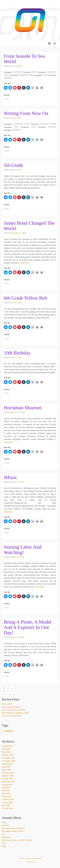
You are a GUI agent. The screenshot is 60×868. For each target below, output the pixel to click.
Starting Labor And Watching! (23, 550)
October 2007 (7, 779)
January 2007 (7, 802)
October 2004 (7, 808)
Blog (4, 846)
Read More (25, 263)
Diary (4, 843)
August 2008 (7, 764)
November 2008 (9, 761)
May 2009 (6, 749)
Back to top (30, 862)
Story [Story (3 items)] (9, 731)
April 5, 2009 (16, 170)
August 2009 (7, 746)
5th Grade (13, 165)
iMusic (11, 477)
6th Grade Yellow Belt (26, 298)
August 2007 (7, 785)
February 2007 (8, 799)
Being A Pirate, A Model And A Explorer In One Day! (28, 627)
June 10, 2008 (17, 357)
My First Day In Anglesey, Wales (16, 713)
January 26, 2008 (18, 557)
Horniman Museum (23, 408)
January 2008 (7, 776)
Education (6, 837)
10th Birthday (17, 353)
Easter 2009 (7, 704)
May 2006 (6, 805)
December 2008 (8, 758)
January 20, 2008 (18, 637)
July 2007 (6, 788)
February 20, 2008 (18, 412)
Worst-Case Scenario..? (11, 707)
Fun (3, 834)
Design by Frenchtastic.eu (33, 858)
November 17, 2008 (19, 233)
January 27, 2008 (18, 482)
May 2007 (6, 794)
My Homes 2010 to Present (13, 828)
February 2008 (8, 773)
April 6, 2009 (16, 118)
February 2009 (8, 755)
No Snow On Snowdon (11, 716)
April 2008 (6, 770)
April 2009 (6, 752)
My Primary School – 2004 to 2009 (17, 840)
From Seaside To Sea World (24, 59)
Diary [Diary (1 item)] (3, 732)
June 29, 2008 (17, 303)
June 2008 (6, 767)
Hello (4, 822)
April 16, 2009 (17, 66)
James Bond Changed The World (29, 226)
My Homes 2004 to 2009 (12, 831)
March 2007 (7, 796)
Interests (5, 825)
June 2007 (6, 790)
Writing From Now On (26, 113)
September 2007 (9, 782)
